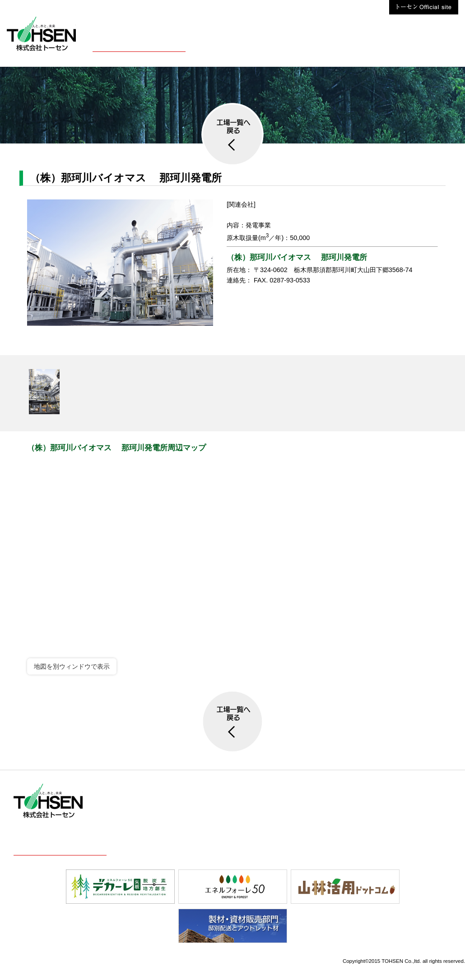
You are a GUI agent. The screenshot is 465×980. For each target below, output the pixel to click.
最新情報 (328, 44)
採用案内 (271, 44)
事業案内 (214, 44)
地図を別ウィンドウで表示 (72, 666)
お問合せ (385, 44)
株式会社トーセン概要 (139, 44)
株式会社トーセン (436, 44)
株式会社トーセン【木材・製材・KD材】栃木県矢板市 (41, 34)
